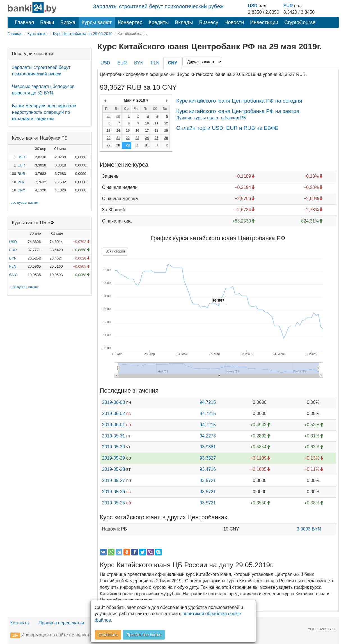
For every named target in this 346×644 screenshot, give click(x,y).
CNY (21, 190)
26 (166, 138)
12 (166, 123)
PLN (21, 182)
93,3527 (208, 458)
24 (147, 138)
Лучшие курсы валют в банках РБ (211, 118)
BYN (13, 258)
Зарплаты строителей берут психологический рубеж (158, 6)
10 (147, 123)
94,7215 (208, 402)
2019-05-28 (114, 469)
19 (166, 131)
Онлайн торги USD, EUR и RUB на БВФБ (227, 128)
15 (128, 131)
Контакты (20, 623)
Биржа (68, 22)
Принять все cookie (144, 635)
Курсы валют (97, 22)
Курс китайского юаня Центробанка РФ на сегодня (239, 101)
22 (128, 138)
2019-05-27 (114, 480)
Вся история (115, 251)
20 (108, 138)
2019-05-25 (114, 503)
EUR (288, 6)
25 (156, 138)
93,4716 (208, 469)
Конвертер (130, 22)
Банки (47, 22)
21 (118, 138)
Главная (25, 22)
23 (137, 138)
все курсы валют (25, 202)
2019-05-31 (114, 436)
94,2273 (208, 436)
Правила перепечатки (61, 623)
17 (147, 131)
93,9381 (208, 447)
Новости (234, 22)
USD (253, 6)
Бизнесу (209, 22)
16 (137, 131)
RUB (21, 174)
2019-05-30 (114, 447)
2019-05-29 (114, 458)
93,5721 (208, 480)
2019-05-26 (114, 492)
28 (118, 145)
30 (118, 116)
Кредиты (159, 22)
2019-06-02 (114, 413)
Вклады (184, 22)
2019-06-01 (114, 425)
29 (108, 116)
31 (147, 145)
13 (108, 131)
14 (118, 131)
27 (108, 145)
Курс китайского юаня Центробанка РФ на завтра (238, 111)
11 (156, 123)
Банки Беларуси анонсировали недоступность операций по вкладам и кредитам (44, 112)
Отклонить (108, 635)
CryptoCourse (300, 22)
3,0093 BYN (309, 529)
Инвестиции (264, 22)
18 (156, 131)
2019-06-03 (114, 402)
